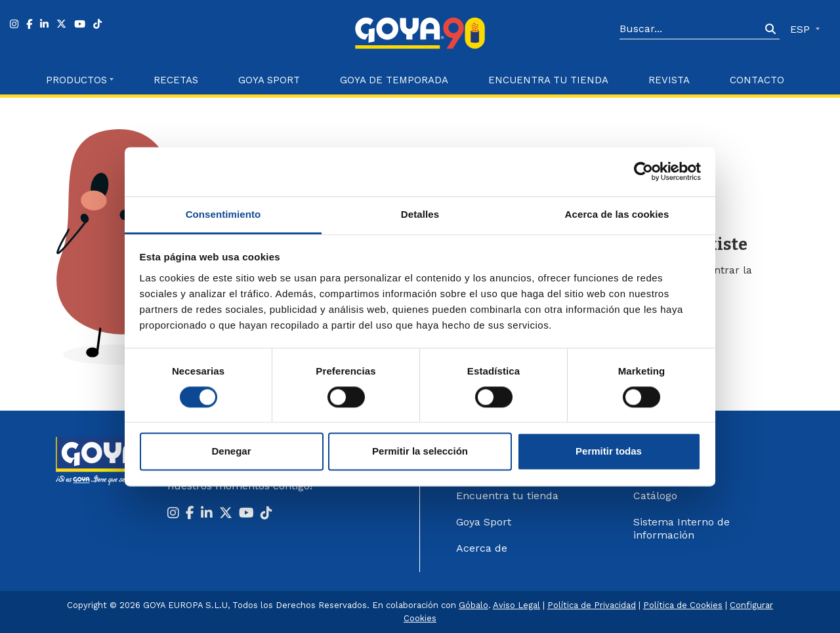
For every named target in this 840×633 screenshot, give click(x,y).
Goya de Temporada (394, 80)
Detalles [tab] (420, 214)
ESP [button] (802, 29)
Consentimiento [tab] (223, 214)
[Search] (690, 30)
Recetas (176, 80)
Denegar (231, 452)
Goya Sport (269, 80)
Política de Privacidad (592, 605)
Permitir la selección (420, 452)
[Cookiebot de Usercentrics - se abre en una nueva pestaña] (643, 171)
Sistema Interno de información (682, 528)
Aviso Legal (516, 605)
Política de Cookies (683, 605)
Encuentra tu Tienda (548, 80)
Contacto (757, 80)
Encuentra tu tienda (507, 496)
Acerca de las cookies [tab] (617, 214)
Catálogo (655, 496)
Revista (669, 80)
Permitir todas (609, 452)
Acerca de (482, 548)
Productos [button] (76, 80)
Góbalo (473, 605)
